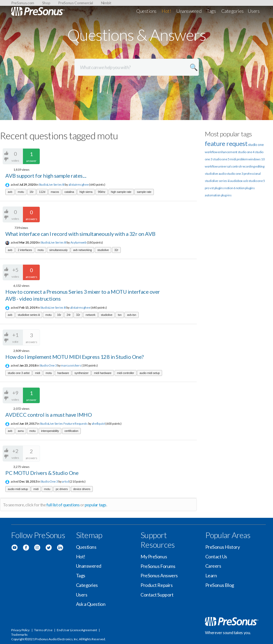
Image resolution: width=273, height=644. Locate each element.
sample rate (144, 192)
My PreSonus (154, 556)
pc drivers (62, 489)
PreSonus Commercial (75, 3)
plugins (250, 188)
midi (37, 373)
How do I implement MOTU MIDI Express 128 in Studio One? (75, 357)
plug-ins (226, 195)
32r (116, 250)
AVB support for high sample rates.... (46, 176)
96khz (102, 192)
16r (32, 192)
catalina (69, 192)
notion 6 (230, 188)
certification (71, 431)
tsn (120, 315)
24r (69, 315)
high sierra (86, 192)
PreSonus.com (23, 3)
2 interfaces (25, 250)
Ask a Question (91, 604)
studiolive (103, 250)
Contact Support (157, 595)
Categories (233, 11)
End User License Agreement (77, 630)
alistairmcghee (79, 184)
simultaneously (59, 250)
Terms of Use (43, 630)
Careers (213, 566)
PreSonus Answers (159, 575)
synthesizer (81, 373)
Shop (46, 3)
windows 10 (256, 159)
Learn (211, 575)
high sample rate (121, 192)
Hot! (166, 11)
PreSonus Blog (220, 585)
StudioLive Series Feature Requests (64, 424)
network (91, 315)
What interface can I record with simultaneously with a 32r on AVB (80, 234)
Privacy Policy (20, 630)
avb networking (82, 250)
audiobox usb (239, 181)
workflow (211, 166)
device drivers (82, 489)
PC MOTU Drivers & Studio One (42, 473)
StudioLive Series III (52, 184)
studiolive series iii (29, 315)
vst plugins (217, 188)
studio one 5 (221, 159)
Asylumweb (78, 242)
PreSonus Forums (158, 566)
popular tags (96, 505)
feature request (226, 143)
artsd (65, 481)
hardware (63, 373)
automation (213, 195)
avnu (21, 431)
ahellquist (98, 424)
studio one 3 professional (244, 174)
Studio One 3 (48, 365)
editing (260, 166)
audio (222, 174)
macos (55, 192)
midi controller (126, 373)
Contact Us (216, 556)
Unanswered (189, 11)
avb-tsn (131, 315)
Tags (211, 11)
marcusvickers (71, 365)
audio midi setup (150, 373)
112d (42, 192)
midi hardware (103, 373)
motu (21, 192)
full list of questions (63, 505)
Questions (146, 11)
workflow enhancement (221, 152)
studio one (256, 145)
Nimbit (106, 3)
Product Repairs (156, 585)
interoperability (50, 431)
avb (10, 192)
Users (254, 11)
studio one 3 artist (19, 373)
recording (248, 166)
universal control (229, 166)
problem (242, 159)
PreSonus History (223, 547)
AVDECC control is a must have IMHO (49, 415)
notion (240, 188)
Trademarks (19, 635)
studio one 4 (246, 152)
